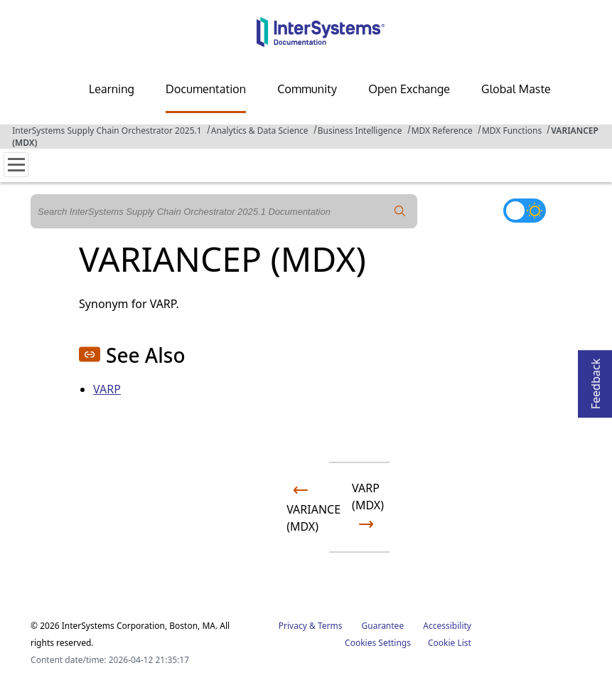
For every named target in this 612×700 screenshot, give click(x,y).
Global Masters (521, 89)
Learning (112, 89)
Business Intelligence (360, 131)
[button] (90, 354)
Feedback (596, 380)
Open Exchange (409, 89)
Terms (330, 626)
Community (307, 89)
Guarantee (383, 626)
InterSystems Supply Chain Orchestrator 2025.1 (107, 131)
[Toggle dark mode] (525, 211)
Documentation (206, 89)
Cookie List (450, 643)
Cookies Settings (378, 643)
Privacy (293, 626)
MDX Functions (512, 131)
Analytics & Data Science (260, 131)
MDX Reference (442, 131)
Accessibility (447, 626)
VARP (107, 389)
